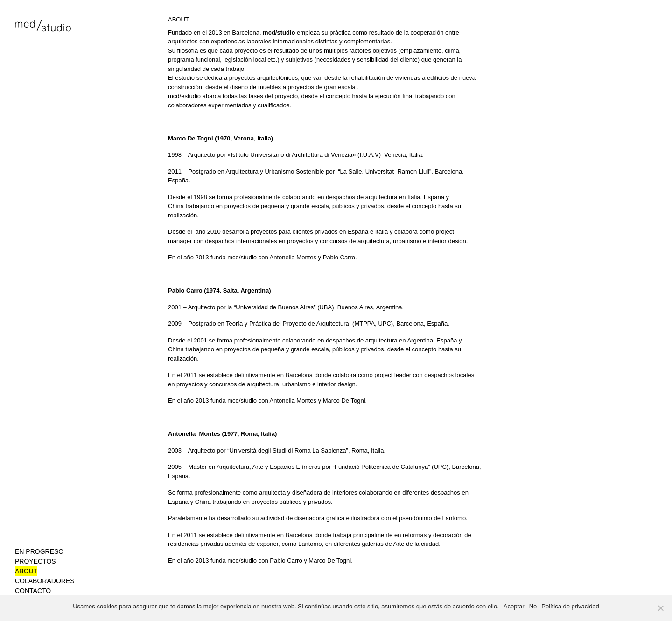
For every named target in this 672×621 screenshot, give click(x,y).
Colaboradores (45, 581)
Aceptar (514, 606)
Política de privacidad (570, 606)
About (26, 571)
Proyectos (35, 561)
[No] (660, 608)
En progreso (39, 551)
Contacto (33, 591)
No (533, 606)
